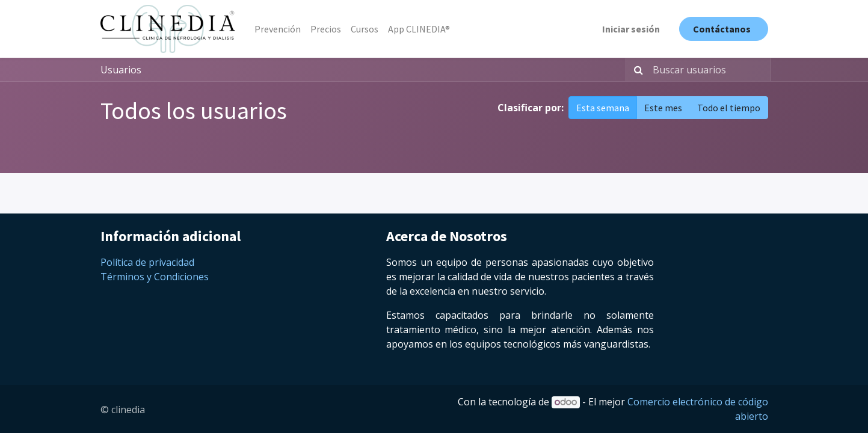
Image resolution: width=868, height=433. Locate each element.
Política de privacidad (147, 262)
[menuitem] (278, 29)
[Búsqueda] (636, 70)
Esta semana (603, 108)
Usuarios (121, 70)
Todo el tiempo (729, 108)
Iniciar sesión (631, 29)
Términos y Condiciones (155, 277)
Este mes (663, 108)
